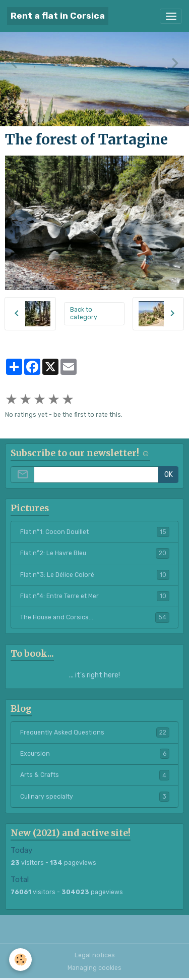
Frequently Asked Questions (95, 732)
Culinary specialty (95, 797)
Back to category (84, 313)
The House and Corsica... (95, 617)
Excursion (95, 754)
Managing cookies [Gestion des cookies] (94, 968)
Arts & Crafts (95, 775)
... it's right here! (94, 675)
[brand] (58, 16)
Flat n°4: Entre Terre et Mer (95, 596)
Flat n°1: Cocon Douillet (95, 532)
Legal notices (95, 955)
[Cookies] (20, 960)
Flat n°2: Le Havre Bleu (95, 553)
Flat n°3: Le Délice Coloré (95, 575)
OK (169, 475)
